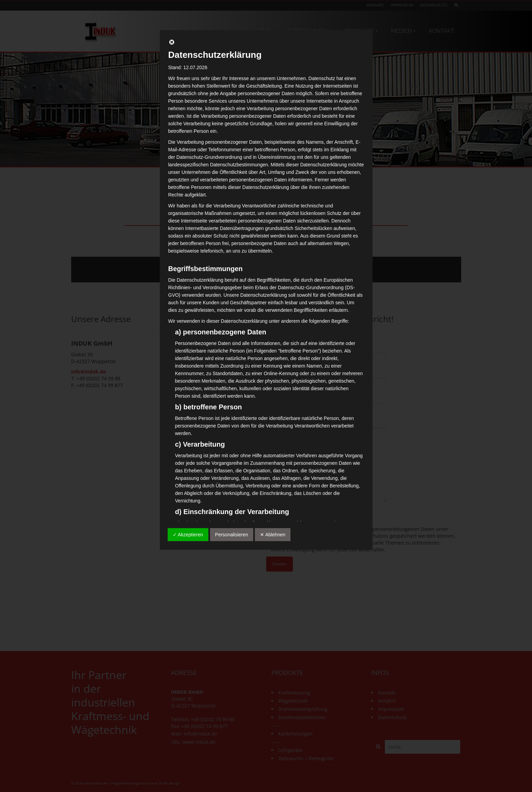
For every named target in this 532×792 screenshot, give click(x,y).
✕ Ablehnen (273, 535)
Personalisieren (232, 535)
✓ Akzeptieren (188, 535)
